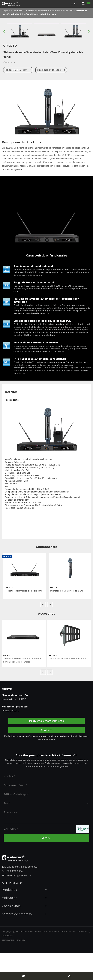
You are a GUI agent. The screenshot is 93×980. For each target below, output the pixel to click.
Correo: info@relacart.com (17, 876)
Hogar (5, 11)
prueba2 (21, 940)
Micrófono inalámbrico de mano (67, 591)
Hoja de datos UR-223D (14, 699)
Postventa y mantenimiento (47, 721)
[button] (43, 604)
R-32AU (53, 655)
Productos (18, 11)
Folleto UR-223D (10, 711)
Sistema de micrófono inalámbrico (44, 11)
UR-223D (10, 588)
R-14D (6, 655)
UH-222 (54, 588)
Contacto (47, 730)
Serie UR (69, 11)
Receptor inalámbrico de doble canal (24, 591)
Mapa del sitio (69, 932)
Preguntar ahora (18, 70)
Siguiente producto (51, 70)
